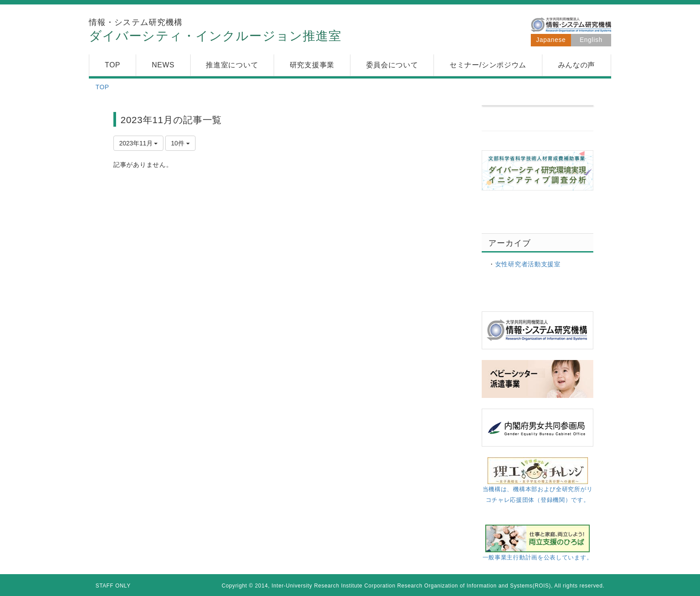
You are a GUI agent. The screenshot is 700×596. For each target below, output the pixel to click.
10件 (180, 143)
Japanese (551, 40)
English (591, 40)
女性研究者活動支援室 (528, 264)
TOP (102, 87)
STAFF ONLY (113, 586)
